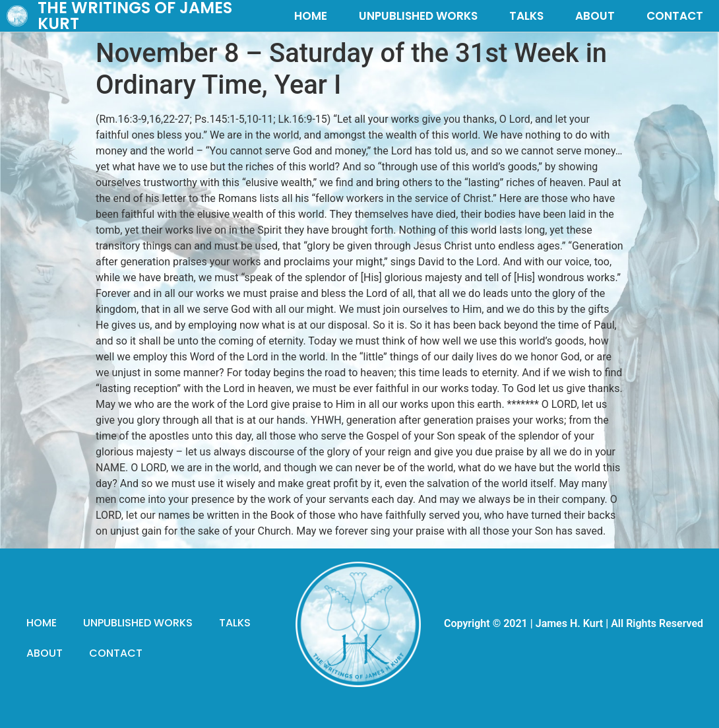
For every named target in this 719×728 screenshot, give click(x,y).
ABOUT (595, 16)
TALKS (526, 16)
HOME (311, 16)
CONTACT (675, 16)
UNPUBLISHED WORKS (418, 16)
